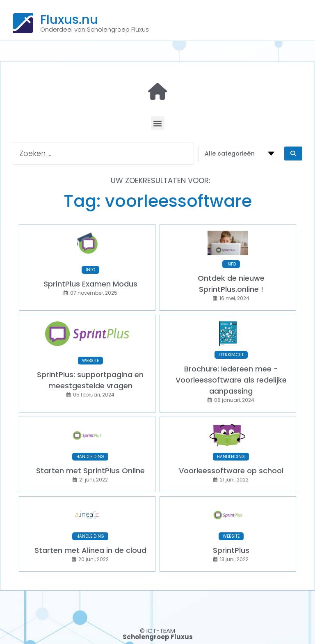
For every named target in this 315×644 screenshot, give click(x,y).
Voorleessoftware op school (231, 471)
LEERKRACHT (231, 355)
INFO (90, 270)
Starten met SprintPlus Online (90, 471)
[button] (158, 123)
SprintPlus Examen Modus (90, 284)
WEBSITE (90, 361)
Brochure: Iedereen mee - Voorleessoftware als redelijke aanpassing (231, 380)
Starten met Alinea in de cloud (90, 550)
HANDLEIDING (90, 457)
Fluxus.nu (69, 19)
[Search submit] (293, 154)
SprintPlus (231, 550)
